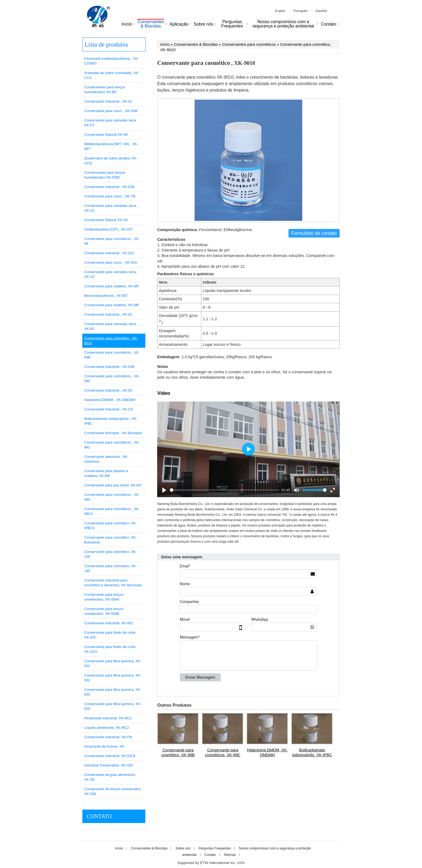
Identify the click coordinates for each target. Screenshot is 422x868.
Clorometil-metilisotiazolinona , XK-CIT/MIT (112, 61)
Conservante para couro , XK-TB (110, 196)
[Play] (164, 490)
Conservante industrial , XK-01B (109, 187)
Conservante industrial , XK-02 (108, 314)
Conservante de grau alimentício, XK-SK (110, 777)
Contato (99, 816)
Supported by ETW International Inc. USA (211, 863)
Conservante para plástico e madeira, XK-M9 (106, 473)
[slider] (225, 490)
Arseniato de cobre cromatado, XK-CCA (112, 75)
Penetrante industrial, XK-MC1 (108, 718)
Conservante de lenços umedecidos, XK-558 (113, 791)
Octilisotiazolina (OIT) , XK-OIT (108, 229)
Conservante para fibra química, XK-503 (113, 692)
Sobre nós (183, 848)
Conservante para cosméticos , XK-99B (112, 355)
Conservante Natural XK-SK (106, 220)
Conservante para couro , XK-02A (111, 262)
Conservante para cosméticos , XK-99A (112, 497)
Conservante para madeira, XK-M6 (111, 286)
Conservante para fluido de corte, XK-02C (110, 635)
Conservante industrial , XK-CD (109, 409)
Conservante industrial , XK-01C (109, 253)
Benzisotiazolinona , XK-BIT (106, 296)
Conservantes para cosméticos (249, 44)
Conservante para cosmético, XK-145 (111, 568)
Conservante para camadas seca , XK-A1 (111, 208)
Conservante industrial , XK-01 (108, 101)
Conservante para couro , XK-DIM (111, 111)
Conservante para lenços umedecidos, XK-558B (104, 611)
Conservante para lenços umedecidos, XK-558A (104, 597)
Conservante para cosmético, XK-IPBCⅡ (111, 526)
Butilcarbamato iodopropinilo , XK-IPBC (111, 421)
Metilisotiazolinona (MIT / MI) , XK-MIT (111, 146)
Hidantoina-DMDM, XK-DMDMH (268, 752)
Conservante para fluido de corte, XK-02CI (110, 649)
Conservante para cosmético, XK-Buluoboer (111, 540)
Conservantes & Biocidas (196, 44)
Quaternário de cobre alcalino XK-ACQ (111, 161)
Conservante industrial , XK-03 (108, 390)
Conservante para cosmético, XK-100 (111, 554)
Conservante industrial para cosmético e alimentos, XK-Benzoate (113, 583)
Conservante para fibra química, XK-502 (113, 678)
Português (300, 11)
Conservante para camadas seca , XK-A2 (111, 274)
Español (321, 11)
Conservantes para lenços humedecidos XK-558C (105, 175)
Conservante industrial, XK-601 (109, 623)
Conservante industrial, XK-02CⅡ (110, 756)
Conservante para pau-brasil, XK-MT (113, 485)
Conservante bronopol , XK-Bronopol (113, 433)
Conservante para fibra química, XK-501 (113, 663)
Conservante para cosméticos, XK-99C (223, 752)
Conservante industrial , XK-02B (109, 367)
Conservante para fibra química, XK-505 (113, 706)
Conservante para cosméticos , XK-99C (112, 379)
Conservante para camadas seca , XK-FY (111, 123)
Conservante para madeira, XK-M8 (111, 305)
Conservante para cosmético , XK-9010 (111, 341)
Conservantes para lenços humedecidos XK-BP (105, 90)
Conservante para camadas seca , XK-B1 (111, 326)
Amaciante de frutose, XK (104, 746)
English (280, 11)
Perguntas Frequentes (215, 848)
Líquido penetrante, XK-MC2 (107, 728)
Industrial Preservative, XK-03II (108, 765)
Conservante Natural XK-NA (106, 135)
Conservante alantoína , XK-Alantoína (106, 459)
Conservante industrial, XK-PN (108, 737)
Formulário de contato (314, 233)
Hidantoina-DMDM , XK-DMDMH (110, 400)
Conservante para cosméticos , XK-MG (112, 445)
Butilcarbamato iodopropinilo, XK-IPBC (312, 752)
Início (165, 44)
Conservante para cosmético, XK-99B (178, 752)
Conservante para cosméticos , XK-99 (112, 241)
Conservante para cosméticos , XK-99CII (112, 511)
